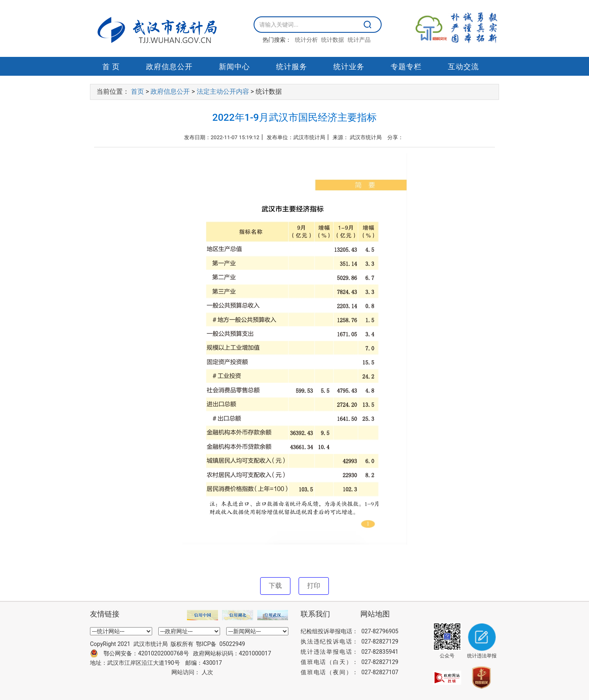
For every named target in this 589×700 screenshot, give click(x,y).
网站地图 (375, 614)
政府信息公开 (169, 67)
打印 (314, 586)
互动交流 (463, 67)
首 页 (111, 67)
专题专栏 (406, 67)
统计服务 (292, 67)
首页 (137, 91)
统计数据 (333, 40)
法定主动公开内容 (223, 91)
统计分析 (306, 40)
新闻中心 (234, 67)
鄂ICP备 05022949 (220, 644)
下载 (275, 586)
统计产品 (359, 40)
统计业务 (349, 67)
